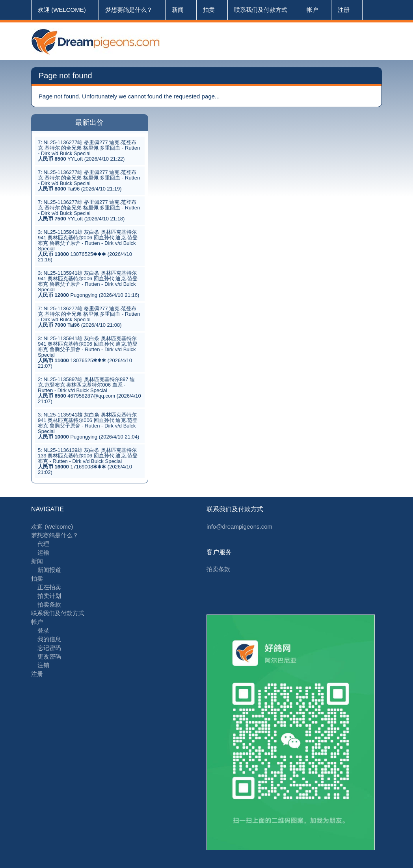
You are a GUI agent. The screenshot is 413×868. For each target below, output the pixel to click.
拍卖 (209, 10)
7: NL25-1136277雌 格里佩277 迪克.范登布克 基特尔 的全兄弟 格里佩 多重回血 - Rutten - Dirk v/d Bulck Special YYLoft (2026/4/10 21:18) (89, 210)
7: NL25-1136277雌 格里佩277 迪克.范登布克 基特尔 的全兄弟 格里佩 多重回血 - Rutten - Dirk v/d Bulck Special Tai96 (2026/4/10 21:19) (89, 180)
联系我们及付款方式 (261, 10)
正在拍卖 (49, 587)
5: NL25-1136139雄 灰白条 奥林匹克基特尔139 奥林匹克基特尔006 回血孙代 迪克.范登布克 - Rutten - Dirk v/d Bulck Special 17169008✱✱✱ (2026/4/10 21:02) (88, 461)
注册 (344, 10)
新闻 (178, 10)
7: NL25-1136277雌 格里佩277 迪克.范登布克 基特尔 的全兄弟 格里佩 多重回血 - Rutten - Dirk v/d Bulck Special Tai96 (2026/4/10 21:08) (89, 317)
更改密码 (49, 656)
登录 (43, 630)
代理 (43, 544)
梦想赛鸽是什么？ (129, 10)
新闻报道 (49, 570)
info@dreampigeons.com (239, 527)
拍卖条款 (49, 604)
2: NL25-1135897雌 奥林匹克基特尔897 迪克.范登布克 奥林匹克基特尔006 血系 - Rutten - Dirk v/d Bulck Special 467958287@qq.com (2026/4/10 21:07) (89, 390)
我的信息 (49, 639)
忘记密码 (49, 648)
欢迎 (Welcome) (62, 10)
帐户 (313, 10)
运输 (43, 552)
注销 (43, 665)
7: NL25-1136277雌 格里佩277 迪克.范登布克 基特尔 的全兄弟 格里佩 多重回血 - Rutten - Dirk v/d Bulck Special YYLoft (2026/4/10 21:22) (89, 151)
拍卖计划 (49, 596)
